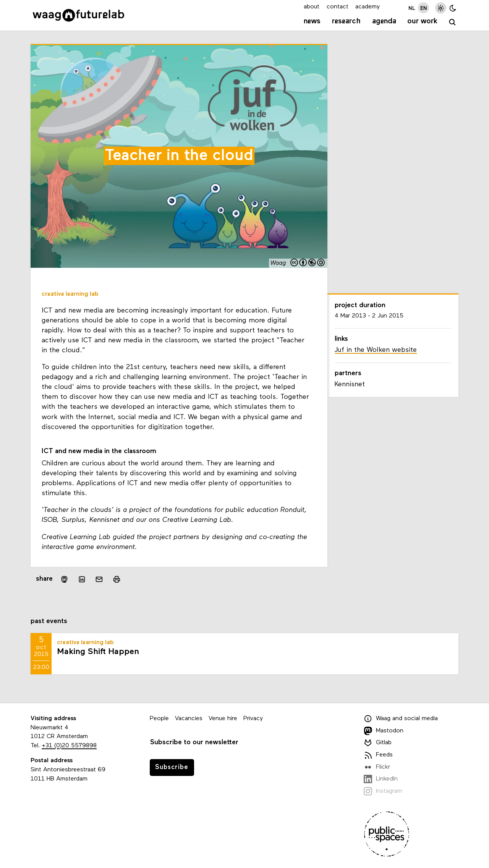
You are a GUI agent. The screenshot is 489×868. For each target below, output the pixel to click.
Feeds (378, 755)
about (312, 7)
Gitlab (378, 743)
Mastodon (384, 731)
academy (368, 7)
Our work (422, 21)
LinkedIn (381, 779)
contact (338, 7)
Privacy (253, 719)
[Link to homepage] (79, 15)
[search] (453, 22)
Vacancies (189, 719)
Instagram (383, 791)
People (159, 719)
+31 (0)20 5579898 (69, 746)
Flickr (377, 767)
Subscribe (172, 767)
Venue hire (223, 719)
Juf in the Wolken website (376, 350)
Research (346, 21)
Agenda (384, 21)
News (312, 21)
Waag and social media (401, 719)
